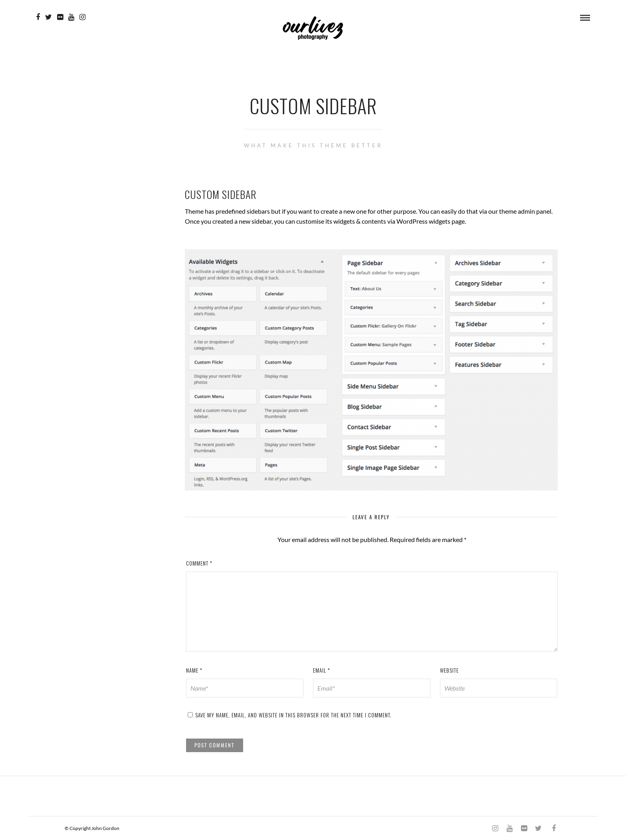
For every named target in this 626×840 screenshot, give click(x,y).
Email (322, 670)
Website (449, 670)
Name (194, 670)
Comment (199, 563)
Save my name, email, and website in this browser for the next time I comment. (293, 715)
